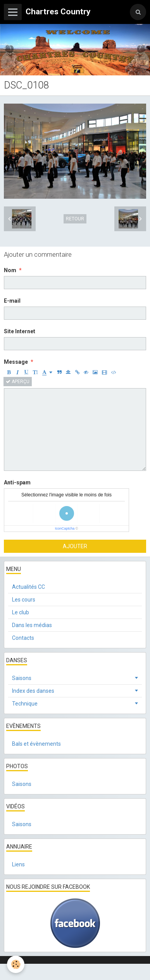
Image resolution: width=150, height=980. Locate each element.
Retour (75, 219)
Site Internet (20, 331)
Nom (10, 270)
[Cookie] (16, 964)
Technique (25, 704)
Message (16, 362)
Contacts (23, 638)
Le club (21, 612)
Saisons (22, 678)
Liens (18, 864)
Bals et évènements (36, 744)
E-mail (12, 301)
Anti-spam (17, 482)
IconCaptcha (65, 528)
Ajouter (75, 546)
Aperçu (18, 382)
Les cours (24, 600)
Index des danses (33, 691)
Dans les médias (32, 625)
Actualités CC (28, 587)
